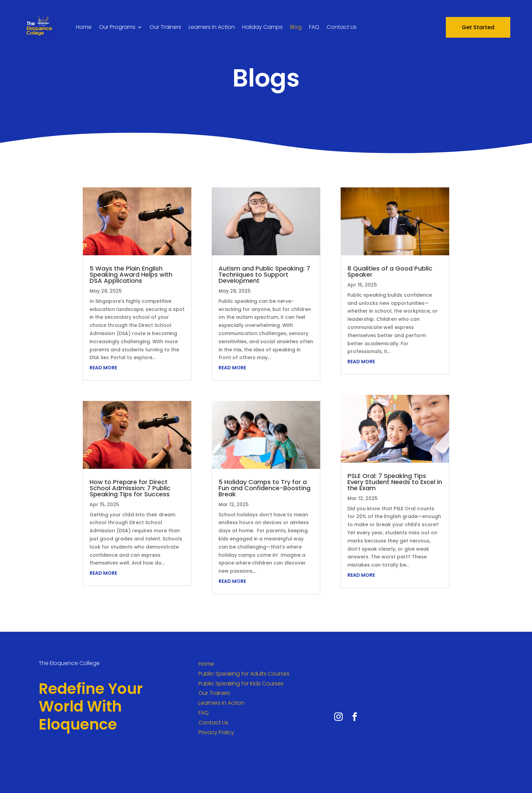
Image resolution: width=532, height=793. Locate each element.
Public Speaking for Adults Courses (244, 674)
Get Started (478, 27)
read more (103, 368)
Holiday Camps (262, 27)
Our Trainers (165, 27)
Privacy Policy (216, 732)
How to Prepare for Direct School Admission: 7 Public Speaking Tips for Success (130, 488)
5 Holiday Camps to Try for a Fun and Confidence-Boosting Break (264, 488)
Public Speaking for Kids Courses (241, 684)
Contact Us (342, 27)
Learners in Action (222, 703)
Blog (296, 27)
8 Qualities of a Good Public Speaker (390, 271)
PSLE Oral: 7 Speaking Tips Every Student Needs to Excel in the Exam (395, 482)
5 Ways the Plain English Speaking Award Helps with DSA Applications (131, 274)
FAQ (314, 27)
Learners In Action (212, 27)
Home (84, 27)
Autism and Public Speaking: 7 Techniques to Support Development (264, 274)
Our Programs (117, 27)
